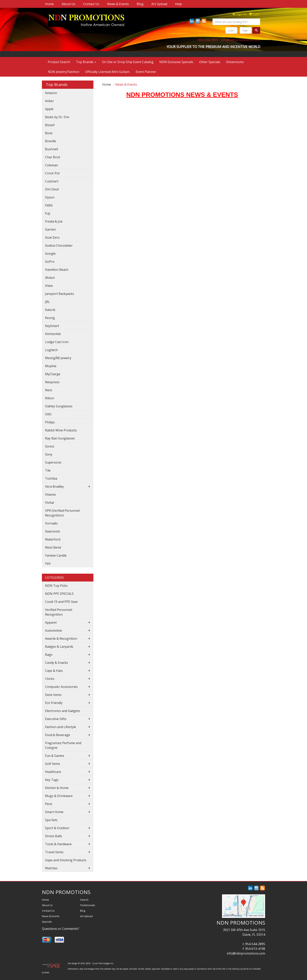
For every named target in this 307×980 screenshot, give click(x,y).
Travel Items (54, 852)
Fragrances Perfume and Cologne (63, 745)
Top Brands (86, 62)
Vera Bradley (54, 486)
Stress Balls (54, 836)
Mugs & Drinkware (59, 796)
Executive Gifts (56, 719)
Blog (140, 4)
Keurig (50, 318)
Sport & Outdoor (57, 828)
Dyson (50, 197)
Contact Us (91, 4)
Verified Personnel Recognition (59, 612)
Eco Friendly (54, 703)
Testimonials (88, 905)
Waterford (53, 539)
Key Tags (52, 780)
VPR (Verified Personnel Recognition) (62, 513)
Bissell (50, 125)
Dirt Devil (52, 189)
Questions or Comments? (60, 929)
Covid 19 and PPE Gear (61, 602)
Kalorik (50, 310)
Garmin (50, 229)
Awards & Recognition (61, 639)
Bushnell (51, 149)
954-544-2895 (208, 40)
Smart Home (54, 812)
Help (178, 4)
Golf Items (53, 764)
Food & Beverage (58, 735)
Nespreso (52, 382)
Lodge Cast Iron (57, 342)
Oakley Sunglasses (59, 406)
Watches (51, 868)
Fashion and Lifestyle (60, 727)
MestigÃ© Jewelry (58, 358)
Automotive (54, 630)
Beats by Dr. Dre (57, 117)
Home (49, 4)
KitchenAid (53, 334)
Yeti (48, 563)
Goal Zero (52, 237)
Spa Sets (51, 820)
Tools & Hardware (58, 844)
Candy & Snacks (56, 663)
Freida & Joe (54, 221)
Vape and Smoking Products (66, 860)
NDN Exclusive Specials (176, 62)
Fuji (48, 213)
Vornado (51, 523)
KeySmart (52, 326)
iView (49, 286)
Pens (49, 804)
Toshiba (51, 478)
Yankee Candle (56, 555)
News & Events (118, 4)
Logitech (51, 350)
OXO (48, 414)
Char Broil (52, 157)
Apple (49, 109)
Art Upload (159, 4)
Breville (51, 141)
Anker (49, 101)
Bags (49, 655)
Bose (49, 133)
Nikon (50, 398)
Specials (47, 922)
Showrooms (235, 62)
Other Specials (210, 62)
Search (84, 900)
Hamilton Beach (57, 270)
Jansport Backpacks (60, 294)
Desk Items (53, 695)
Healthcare (53, 772)
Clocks (50, 679)
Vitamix (50, 495)
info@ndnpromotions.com (240, 40)
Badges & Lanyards (59, 647)
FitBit (49, 205)
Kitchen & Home (57, 788)
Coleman (51, 165)
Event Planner (146, 72)
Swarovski (52, 531)
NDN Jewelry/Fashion (64, 72)
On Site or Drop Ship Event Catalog (128, 62)
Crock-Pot (52, 173)
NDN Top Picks (56, 586)
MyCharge (53, 374)
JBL (47, 302)
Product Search (59, 62)
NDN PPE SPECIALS (59, 594)
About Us (69, 4)
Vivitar (50, 503)
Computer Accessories (61, 687)
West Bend (53, 547)
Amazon (51, 93)
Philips (50, 422)
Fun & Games (55, 756)
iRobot (50, 278)
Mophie (51, 366)
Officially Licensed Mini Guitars (107, 72)
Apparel (51, 622)
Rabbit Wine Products (61, 430)
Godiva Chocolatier (59, 245)
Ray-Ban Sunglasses (60, 438)
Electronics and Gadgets (63, 711)
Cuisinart (52, 181)
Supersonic (53, 462)
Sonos (50, 446)
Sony (49, 454)
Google (50, 254)
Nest (49, 390)
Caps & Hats (54, 671)
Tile (48, 470)
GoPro (50, 262)
